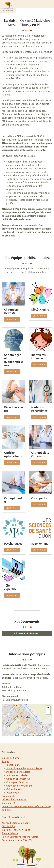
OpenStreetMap (29, 735)
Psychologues (14, 793)
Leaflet (18, 735)
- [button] (48, 712)
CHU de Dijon (9, 826)
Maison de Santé (11, 758)
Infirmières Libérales (17, 775)
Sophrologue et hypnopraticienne (24, 768)
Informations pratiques (14, 800)
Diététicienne (13, 765)
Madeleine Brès (10, 803)
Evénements (8, 796)
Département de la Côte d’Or (17, 840)
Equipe (5, 761)
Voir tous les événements (27, 633)
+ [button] (48, 708)
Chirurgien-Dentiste (17, 782)
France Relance (10, 833)
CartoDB (48, 735)
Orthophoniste (14, 789)
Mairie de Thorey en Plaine (16, 830)
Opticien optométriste (18, 779)
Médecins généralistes (18, 772)
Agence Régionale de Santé (16, 823)
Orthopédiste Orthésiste (19, 786)
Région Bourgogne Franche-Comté (20, 837)
